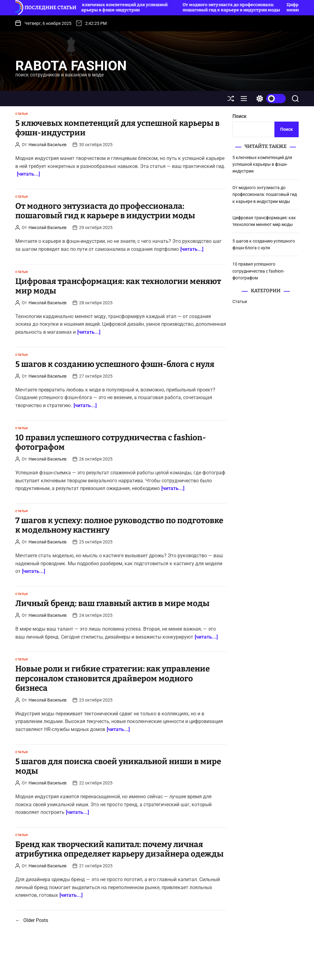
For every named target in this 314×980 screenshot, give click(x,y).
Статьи (21, 114)
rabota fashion (71, 66)
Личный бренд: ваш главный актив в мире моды (112, 603)
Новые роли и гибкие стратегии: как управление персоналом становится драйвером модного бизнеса (113, 678)
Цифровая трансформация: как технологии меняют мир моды (118, 286)
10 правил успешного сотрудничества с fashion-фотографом (111, 442)
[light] (270, 99)
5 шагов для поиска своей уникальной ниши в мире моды (118, 766)
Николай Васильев (48, 145)
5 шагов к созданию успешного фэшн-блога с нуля (115, 364)
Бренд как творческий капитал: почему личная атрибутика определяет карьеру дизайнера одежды (119, 849)
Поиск (239, 116)
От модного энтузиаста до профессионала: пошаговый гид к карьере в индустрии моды (234, 7)
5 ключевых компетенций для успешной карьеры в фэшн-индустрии (125, 7)
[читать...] (28, 174)
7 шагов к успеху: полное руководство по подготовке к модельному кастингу (119, 525)
